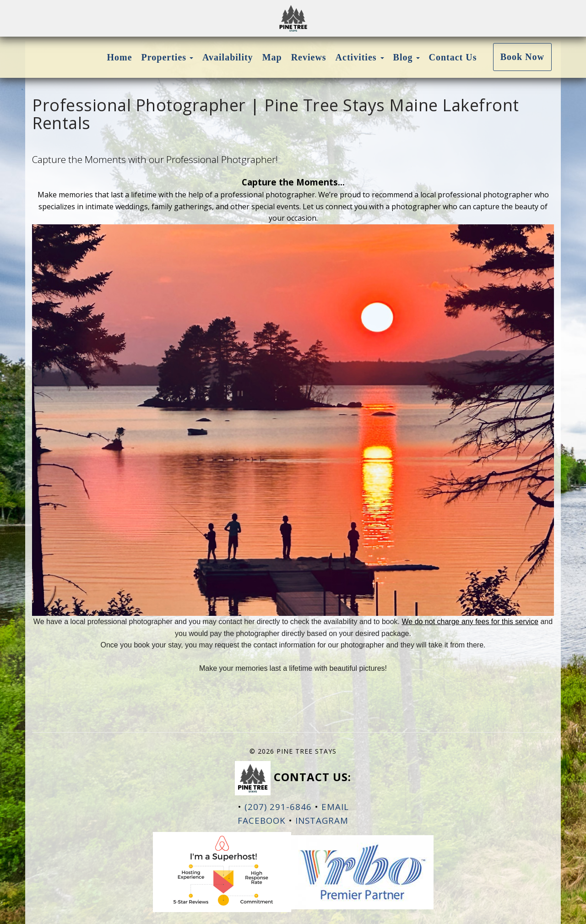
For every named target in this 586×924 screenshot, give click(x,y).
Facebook (262, 820)
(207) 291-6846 (278, 807)
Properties (164, 57)
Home (120, 57)
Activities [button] (360, 57)
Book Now (522, 57)
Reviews (309, 57)
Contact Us (453, 57)
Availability (228, 57)
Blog (403, 57)
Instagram (322, 820)
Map (272, 57)
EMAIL (335, 807)
